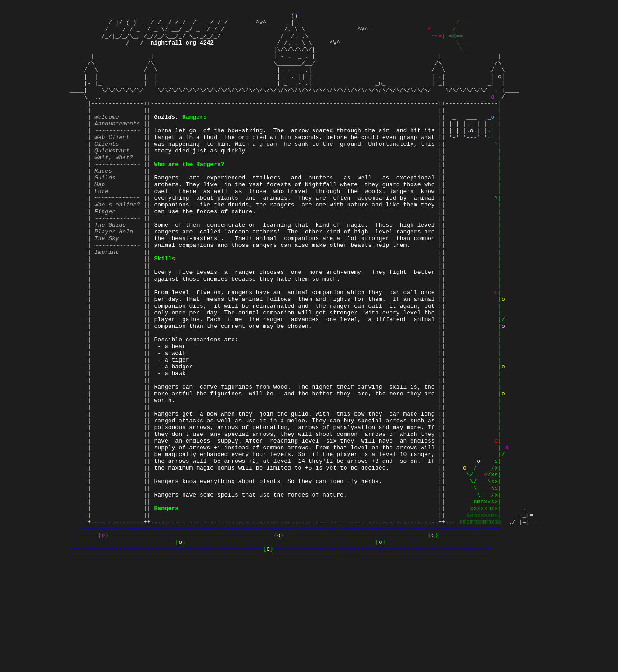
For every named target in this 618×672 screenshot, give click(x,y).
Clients (107, 170)
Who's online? (117, 243)
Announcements (117, 146)
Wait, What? (114, 187)
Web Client (112, 162)
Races (103, 203)
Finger (105, 251)
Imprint (107, 300)
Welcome (107, 138)
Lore (101, 227)
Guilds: (167, 138)
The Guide (110, 268)
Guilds (105, 211)
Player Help (114, 276)
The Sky (107, 284)
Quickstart (112, 179)
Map (100, 219)
